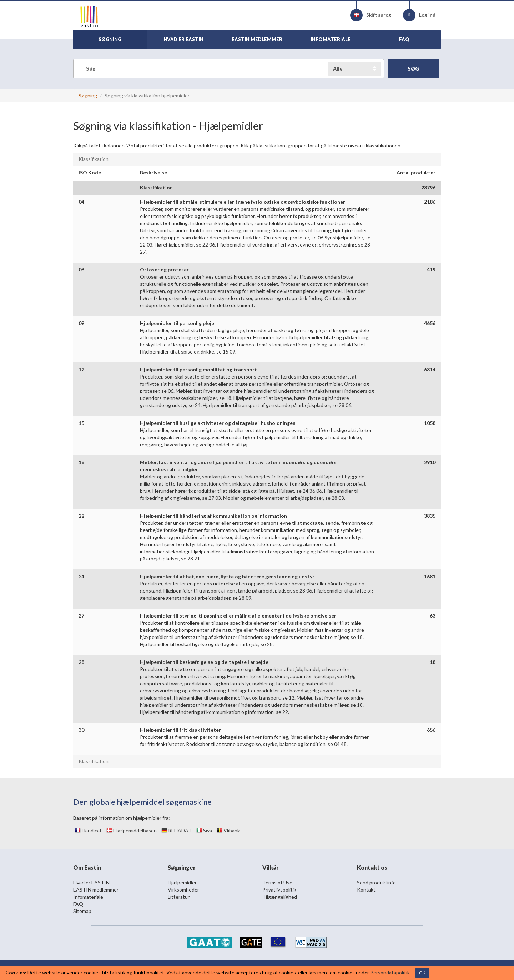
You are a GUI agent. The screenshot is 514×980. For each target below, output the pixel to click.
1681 (430, 576)
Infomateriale (88, 897)
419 (431, 270)
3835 (430, 516)
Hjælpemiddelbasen (132, 830)
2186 (430, 202)
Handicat (88, 830)
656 (431, 730)
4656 (430, 323)
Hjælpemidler (182, 882)
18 (433, 662)
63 (433, 616)
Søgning (88, 95)
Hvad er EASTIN (91, 882)
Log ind (419, 15)
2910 (430, 462)
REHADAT (177, 830)
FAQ (78, 904)
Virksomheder (183, 890)
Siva (204, 830)
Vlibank (228, 830)
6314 (430, 369)
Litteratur (179, 897)
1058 (430, 423)
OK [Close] (422, 973)
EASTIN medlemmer (96, 890)
